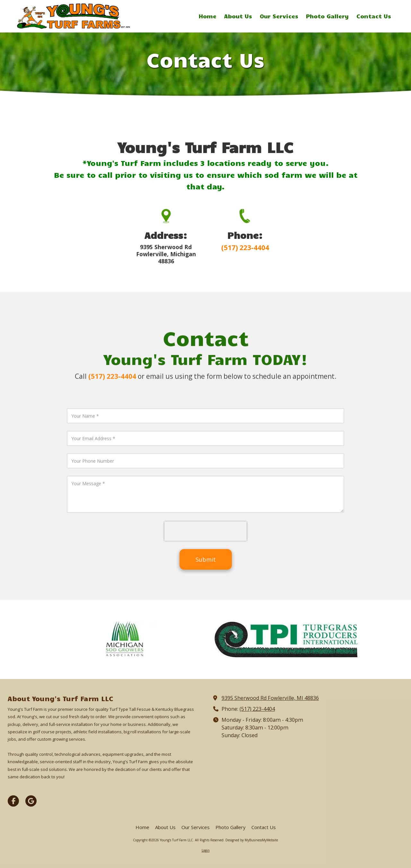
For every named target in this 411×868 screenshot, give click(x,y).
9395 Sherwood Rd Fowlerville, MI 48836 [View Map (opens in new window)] (270, 698)
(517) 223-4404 (257, 709)
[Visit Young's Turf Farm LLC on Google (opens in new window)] (31, 801)
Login (206, 850)
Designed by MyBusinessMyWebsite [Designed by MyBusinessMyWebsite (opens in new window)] (252, 840)
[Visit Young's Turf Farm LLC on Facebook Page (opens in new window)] (13, 801)
